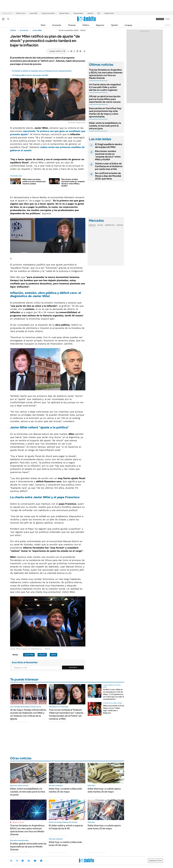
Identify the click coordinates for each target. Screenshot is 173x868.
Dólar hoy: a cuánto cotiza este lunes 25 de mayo (65, 844)
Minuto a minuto (18, 822)
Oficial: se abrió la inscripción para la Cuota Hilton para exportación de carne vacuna (105, 99)
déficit (53, 655)
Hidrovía (90, 13)
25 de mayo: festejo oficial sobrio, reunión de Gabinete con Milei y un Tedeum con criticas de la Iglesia (28, 714)
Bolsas (100, 225)
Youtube (35, 861)
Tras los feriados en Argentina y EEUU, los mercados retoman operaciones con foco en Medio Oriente (106, 74)
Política (86, 25)
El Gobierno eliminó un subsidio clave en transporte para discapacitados (42, 71)
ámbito (13, 30)
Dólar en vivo (21, 13)
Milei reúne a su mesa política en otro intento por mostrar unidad (34, 181)
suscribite (160, 19)
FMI (99, 13)
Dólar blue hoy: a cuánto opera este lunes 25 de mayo (104, 827)
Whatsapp (41, 861)
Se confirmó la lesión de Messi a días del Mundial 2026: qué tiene (108, 176)
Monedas (92, 225)
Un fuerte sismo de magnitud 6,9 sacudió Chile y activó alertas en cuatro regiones (105, 87)
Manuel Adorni (64, 13)
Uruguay (128, 25)
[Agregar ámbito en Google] (57, 51)
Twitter (11, 861)
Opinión (114, 25)
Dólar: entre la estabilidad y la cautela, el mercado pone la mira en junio (105, 126)
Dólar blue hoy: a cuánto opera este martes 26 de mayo (104, 790)
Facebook (17, 861)
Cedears (120, 225)
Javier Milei (33, 13)
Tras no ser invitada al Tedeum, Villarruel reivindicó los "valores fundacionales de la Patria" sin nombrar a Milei (66, 714)
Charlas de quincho (48, 13)
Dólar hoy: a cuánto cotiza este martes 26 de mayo (65, 790)
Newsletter (168, 25)
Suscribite (73, 667)
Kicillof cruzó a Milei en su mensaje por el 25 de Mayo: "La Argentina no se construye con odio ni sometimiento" (114, 694)
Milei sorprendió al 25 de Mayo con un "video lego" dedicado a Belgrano (114, 709)
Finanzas (72, 25)
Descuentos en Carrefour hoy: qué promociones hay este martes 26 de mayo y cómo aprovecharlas (105, 112)
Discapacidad (78, 13)
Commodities (110, 225)
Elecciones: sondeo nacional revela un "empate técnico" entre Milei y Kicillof (73, 183)
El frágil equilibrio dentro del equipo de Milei (30, 75)
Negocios (100, 25)
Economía (57, 25)
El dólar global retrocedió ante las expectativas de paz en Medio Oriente (28, 847)
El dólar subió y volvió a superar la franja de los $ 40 (66, 827)
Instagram (23, 861)
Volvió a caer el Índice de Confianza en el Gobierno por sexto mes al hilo (109, 166)
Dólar (43, 25)
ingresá (168, 19)
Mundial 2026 (109, 13)
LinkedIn (29, 861)
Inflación (42, 655)
